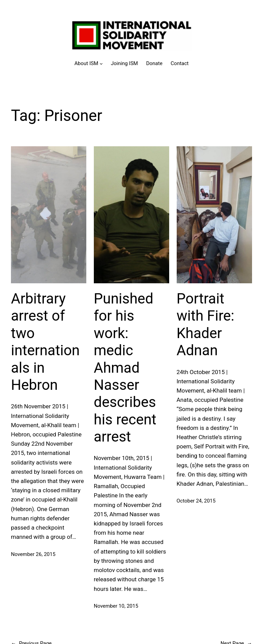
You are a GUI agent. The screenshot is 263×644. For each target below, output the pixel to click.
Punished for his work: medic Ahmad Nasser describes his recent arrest (125, 368)
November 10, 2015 (116, 606)
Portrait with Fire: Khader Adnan (206, 324)
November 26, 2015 (33, 554)
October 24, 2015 (196, 501)
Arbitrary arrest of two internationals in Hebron (45, 342)
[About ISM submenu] (89, 63)
